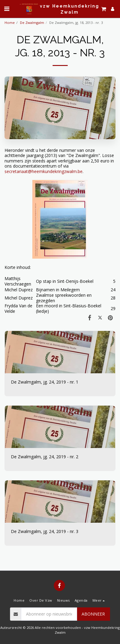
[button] (7, 9)
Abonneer (93, 614)
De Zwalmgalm (32, 23)
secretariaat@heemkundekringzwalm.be (44, 171)
